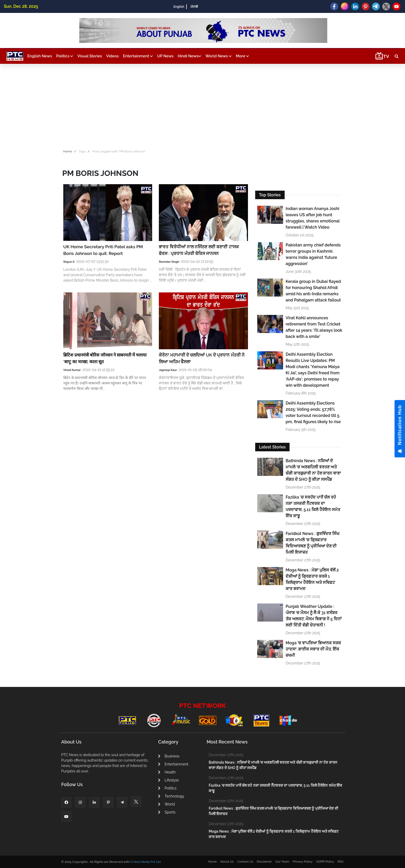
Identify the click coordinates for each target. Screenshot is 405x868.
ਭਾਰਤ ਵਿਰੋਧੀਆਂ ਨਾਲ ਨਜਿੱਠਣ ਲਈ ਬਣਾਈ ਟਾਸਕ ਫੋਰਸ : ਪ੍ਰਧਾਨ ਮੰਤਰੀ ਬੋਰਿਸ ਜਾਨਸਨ (199, 250)
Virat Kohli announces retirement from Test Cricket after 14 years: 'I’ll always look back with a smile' (314, 327)
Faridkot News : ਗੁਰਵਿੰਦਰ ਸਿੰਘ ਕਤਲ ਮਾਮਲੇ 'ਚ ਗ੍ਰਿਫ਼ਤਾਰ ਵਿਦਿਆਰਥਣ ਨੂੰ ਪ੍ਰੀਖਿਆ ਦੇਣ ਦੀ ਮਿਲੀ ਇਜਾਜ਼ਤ (313, 543)
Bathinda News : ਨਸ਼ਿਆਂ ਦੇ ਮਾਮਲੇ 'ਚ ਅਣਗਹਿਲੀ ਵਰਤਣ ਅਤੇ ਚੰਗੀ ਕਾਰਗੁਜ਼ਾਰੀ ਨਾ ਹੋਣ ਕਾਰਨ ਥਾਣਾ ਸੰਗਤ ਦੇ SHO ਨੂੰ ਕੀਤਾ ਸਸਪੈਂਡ (313, 470)
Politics (65, 56)
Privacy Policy (303, 862)
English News (40, 56)
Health (167, 772)
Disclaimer (264, 862)
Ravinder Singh (169, 262)
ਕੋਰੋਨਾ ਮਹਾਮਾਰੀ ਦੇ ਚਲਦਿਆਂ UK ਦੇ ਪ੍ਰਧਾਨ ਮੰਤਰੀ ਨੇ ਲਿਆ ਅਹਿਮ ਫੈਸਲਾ (202, 358)
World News (219, 56)
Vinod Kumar (72, 370)
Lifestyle (168, 780)
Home (68, 151)
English (179, 7)
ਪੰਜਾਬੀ (194, 7)
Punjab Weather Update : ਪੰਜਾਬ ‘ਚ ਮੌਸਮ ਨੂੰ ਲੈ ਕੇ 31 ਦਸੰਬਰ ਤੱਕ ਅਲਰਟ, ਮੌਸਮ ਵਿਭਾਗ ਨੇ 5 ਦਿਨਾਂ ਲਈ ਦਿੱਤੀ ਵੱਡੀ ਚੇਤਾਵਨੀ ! (314, 616)
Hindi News (189, 56)
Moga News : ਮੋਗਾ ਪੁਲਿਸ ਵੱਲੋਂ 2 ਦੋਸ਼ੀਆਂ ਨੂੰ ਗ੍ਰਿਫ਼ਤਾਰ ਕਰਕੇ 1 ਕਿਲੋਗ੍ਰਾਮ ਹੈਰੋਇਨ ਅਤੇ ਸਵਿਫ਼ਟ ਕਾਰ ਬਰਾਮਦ (312, 579)
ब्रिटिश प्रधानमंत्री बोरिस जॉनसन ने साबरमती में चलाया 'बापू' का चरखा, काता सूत (105, 358)
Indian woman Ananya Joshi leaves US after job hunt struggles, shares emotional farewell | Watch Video (313, 218)
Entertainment (138, 56)
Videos (112, 56)
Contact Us (245, 862)
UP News (165, 56)
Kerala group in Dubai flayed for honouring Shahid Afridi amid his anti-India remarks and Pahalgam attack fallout (313, 291)
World (166, 804)
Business (169, 756)
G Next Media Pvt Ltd (146, 862)
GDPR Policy (325, 862)
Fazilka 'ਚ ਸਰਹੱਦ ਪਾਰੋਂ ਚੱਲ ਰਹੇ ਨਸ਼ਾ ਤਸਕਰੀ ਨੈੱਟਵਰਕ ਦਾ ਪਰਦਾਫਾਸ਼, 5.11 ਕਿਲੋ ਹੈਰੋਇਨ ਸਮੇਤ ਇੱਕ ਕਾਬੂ (313, 506)
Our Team (282, 862)
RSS (340, 862)
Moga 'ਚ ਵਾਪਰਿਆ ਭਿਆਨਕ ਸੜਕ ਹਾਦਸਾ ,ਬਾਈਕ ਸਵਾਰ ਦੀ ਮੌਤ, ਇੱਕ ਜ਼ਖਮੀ (313, 649)
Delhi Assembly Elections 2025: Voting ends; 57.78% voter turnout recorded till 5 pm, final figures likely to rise (313, 412)
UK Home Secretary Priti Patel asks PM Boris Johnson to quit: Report (103, 250)
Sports (167, 812)
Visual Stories (90, 56)
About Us (227, 862)
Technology (171, 796)
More (242, 56)
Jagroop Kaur (168, 370)
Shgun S (69, 262)
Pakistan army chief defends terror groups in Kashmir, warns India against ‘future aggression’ (313, 254)
